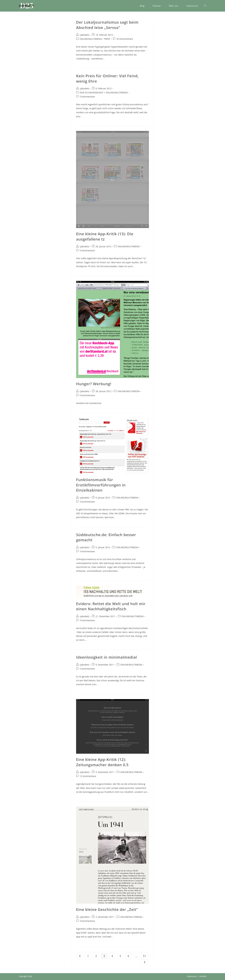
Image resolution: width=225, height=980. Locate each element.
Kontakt (203, 976)
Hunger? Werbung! (94, 384)
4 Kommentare (87, 921)
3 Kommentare (87, 502)
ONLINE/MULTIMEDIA (91, 39)
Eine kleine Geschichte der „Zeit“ (107, 909)
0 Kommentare (87, 250)
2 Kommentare (87, 669)
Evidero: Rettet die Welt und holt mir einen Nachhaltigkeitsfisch (111, 606)
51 (145, 956)
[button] (27, 6)
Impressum (192, 976)
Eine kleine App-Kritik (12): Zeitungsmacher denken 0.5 (102, 762)
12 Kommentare (88, 776)
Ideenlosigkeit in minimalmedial (106, 657)
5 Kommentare (87, 97)
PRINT (107, 39)
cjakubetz (85, 35)
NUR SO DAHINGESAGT (91, 93)
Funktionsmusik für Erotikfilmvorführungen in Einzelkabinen (101, 485)
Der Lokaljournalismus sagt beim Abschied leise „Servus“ (107, 25)
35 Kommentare (125, 39)
